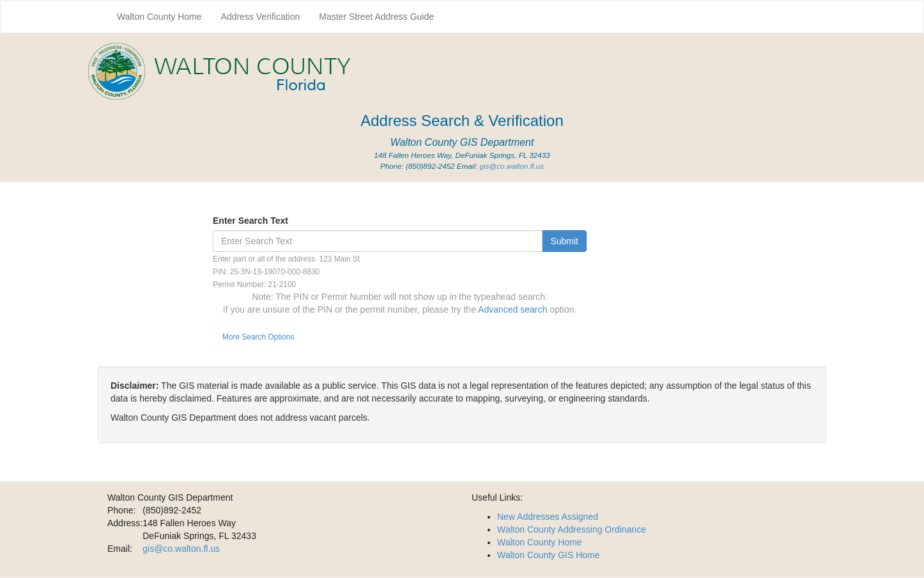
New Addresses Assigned (548, 517)
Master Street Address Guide (376, 17)
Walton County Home (159, 17)
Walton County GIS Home (549, 555)
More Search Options (258, 337)
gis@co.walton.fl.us (512, 166)
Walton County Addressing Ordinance (572, 529)
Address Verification (261, 17)
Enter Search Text (250, 221)
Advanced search (514, 309)
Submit (564, 241)
